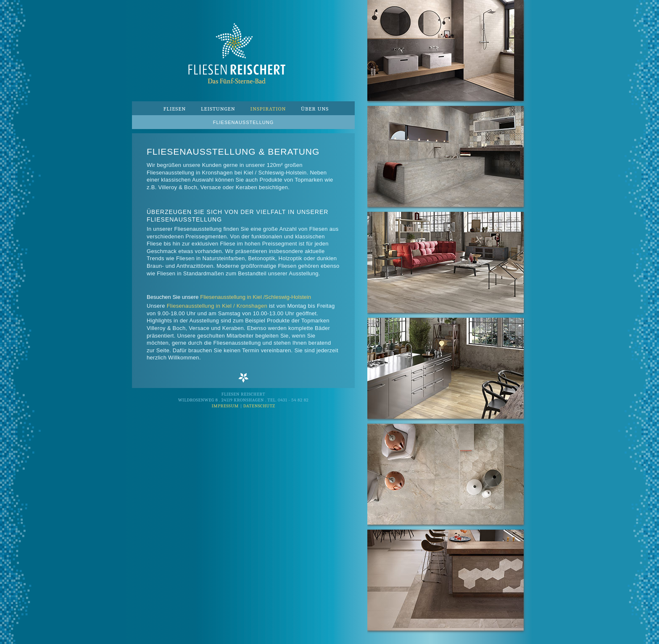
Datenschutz (259, 406)
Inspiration (268, 109)
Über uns (315, 109)
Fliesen (175, 109)
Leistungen (218, 109)
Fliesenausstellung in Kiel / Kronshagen (217, 306)
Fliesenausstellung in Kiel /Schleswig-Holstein (256, 297)
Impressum (225, 406)
